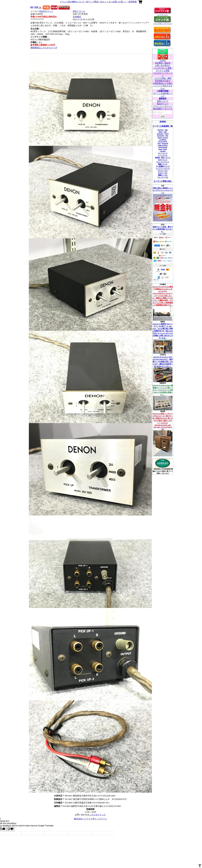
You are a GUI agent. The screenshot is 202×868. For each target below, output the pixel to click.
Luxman (163, 151)
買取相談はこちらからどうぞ (44, 48)
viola (166, 130)
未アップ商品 (92, 2)
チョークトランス (163, 162)
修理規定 (163, 99)
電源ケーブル (163, 175)
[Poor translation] (10, 829)
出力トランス (163, 160)
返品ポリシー (163, 104)
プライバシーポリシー (163, 106)
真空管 (157, 158)
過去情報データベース (163, 109)
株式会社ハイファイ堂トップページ (90, 819)
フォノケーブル (163, 177)
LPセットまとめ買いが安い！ (113, 2)
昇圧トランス (79, 11)
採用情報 (133, 2)
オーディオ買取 (163, 71)
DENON (46, 11)
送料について (163, 101)
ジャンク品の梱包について (72, 2)
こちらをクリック (98, 815)
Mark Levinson (163, 138)
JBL (167, 136)
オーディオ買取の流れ (163, 181)
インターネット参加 (163, 68)
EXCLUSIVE (163, 142)
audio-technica (163, 145)
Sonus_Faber (163, 149)
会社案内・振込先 (163, 63)
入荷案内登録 (163, 91)
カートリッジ (163, 153)
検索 (163, 116)
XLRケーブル (163, 173)
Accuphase (163, 140)
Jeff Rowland (163, 147)
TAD (159, 143)
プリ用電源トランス (163, 166)
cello (165, 132)
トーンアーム (163, 155)
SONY (167, 134)
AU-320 (34, 7)
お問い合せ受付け (163, 66)
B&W (161, 132)
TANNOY (160, 134)
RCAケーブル (163, 171)
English (163, 60)
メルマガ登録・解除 (163, 78)
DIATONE (161, 136)
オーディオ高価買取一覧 (163, 126)
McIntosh (165, 143)
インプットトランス (163, 169)
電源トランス (163, 164)
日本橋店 (77, 17)
